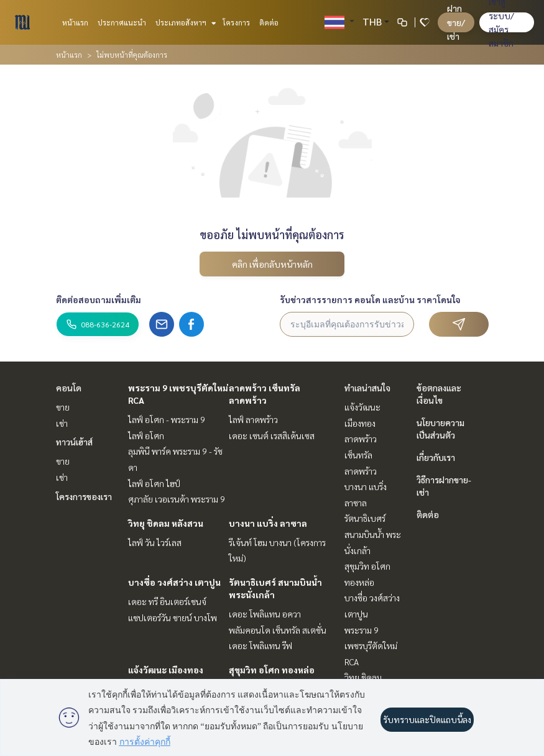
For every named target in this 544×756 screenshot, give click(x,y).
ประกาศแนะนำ (122, 22)
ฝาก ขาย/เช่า (456, 22)
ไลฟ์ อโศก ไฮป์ (154, 483)
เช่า (62, 423)
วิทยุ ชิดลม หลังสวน (166, 523)
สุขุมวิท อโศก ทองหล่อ (272, 670)
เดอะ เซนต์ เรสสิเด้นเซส (272, 435)
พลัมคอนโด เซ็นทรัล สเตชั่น (278, 630)
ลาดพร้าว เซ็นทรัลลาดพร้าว (361, 454)
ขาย (63, 407)
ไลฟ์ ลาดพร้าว (253, 419)
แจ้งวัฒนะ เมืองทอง (166, 670)
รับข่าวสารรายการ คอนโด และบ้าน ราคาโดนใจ (370, 299)
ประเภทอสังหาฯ (184, 22)
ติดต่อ (269, 22)
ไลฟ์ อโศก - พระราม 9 (167, 419)
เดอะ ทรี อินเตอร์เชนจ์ (167, 601)
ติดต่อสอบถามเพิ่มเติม (99, 299)
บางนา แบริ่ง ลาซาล (268, 523)
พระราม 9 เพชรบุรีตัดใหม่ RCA (371, 646)
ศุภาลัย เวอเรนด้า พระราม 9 (177, 499)
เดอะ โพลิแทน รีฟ (260, 645)
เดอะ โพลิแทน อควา (265, 614)
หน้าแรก (75, 22)
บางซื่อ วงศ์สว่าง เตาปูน (174, 582)
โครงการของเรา (84, 496)
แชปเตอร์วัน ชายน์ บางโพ (173, 617)
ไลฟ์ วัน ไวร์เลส (155, 542)
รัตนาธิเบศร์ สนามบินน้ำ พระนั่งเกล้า (373, 534)
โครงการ (236, 22)
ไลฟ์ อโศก (146, 435)
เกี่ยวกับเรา (436, 457)
